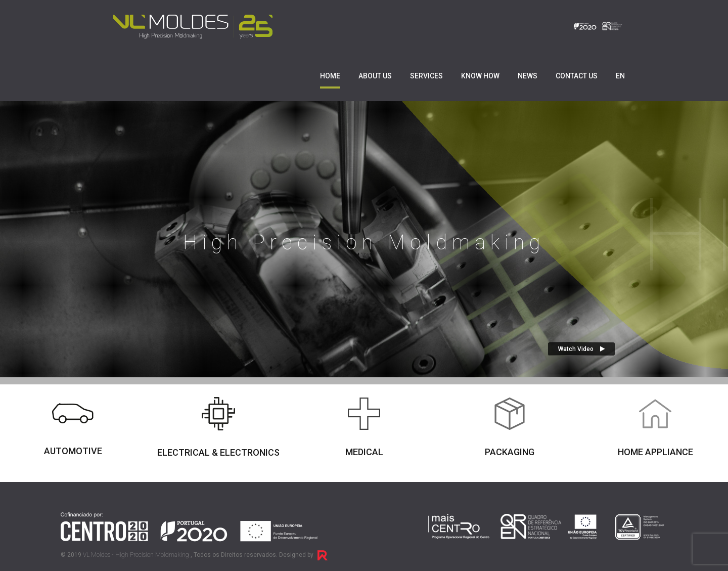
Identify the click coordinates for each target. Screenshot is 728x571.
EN (620, 76)
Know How (480, 76)
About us (375, 76)
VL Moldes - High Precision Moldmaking (136, 555)
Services (426, 76)
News (528, 76)
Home (330, 76)
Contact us (577, 76)
